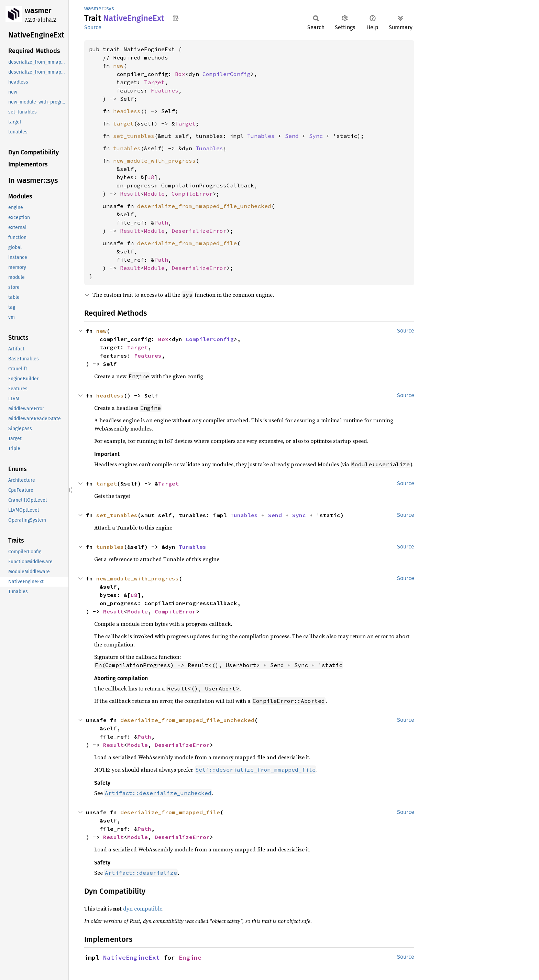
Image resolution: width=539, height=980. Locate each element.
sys (110, 8)
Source (93, 27)
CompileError (192, 194)
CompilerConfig (227, 74)
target (123, 123)
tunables (127, 148)
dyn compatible (143, 908)
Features (165, 90)
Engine (190, 957)
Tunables (261, 136)
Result (130, 194)
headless (127, 111)
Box (180, 74)
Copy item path (175, 18)
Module (154, 194)
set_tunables (134, 136)
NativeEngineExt (131, 957)
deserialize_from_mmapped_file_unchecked (204, 206)
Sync (316, 136)
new (118, 66)
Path (161, 222)
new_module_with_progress (154, 161)
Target (154, 82)
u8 (151, 177)
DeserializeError (199, 231)
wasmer (38, 10)
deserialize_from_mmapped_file (187, 243)
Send (292, 136)
